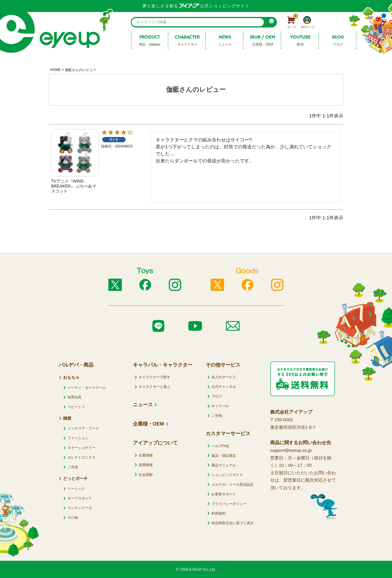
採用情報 (146, 465)
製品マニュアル (224, 465)
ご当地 (73, 467)
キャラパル (220, 406)
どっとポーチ (75, 478)
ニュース (143, 405)
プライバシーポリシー (229, 504)
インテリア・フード (83, 428)
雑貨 (67, 418)
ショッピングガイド (227, 475)
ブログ (217, 396)
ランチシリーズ (80, 508)
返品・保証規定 (224, 456)
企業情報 (146, 455)
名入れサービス (224, 377)
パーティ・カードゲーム (87, 388)
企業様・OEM (149, 424)
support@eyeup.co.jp (291, 450)
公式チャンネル (224, 387)
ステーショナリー (81, 448)
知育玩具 (74, 397)
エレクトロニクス (81, 457)
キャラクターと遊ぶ (155, 387)
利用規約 (218, 513)
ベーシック (76, 489)
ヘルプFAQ (220, 446)
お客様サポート (224, 494)
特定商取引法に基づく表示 (233, 523)
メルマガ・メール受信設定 (233, 485)
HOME (55, 70)
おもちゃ (71, 377)
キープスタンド (80, 498)
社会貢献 (146, 475)
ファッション (78, 438)
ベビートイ (76, 407)
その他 (73, 518)
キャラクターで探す (155, 377)
